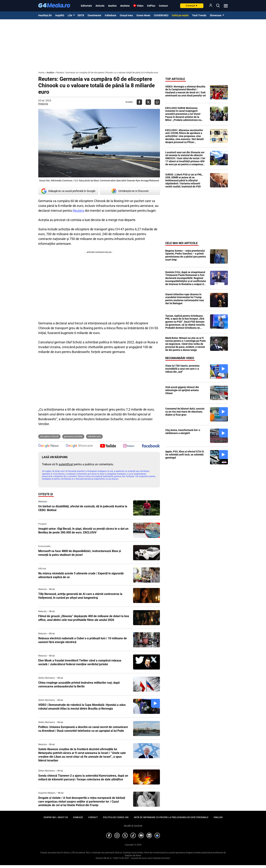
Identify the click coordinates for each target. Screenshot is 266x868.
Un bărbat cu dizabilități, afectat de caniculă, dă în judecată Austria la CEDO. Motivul (83, 508)
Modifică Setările (133, 826)
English (218, 817)
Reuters (79, 211)
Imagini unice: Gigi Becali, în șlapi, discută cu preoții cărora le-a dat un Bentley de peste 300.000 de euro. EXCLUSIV (83, 531)
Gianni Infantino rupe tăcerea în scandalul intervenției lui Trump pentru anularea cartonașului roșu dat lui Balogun (185, 299)
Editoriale (86, 6)
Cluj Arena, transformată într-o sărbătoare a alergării (183, 432)
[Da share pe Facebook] (139, 102)
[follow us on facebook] (151, 446)
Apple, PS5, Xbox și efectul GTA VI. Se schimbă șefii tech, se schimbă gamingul (185, 455)
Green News (143, 15)
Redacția (43, 104)
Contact (163, 6)
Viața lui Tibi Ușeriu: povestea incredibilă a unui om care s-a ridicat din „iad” (182, 369)
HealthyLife (45, 15)
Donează (192, 6)
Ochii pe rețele (180, 15)
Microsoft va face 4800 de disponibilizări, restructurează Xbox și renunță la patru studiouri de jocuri (80, 553)
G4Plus (151, 6)
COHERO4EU (161, 15)
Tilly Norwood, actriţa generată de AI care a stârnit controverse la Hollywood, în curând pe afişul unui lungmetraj (80, 596)
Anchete (125, 6)
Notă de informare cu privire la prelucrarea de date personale (171, 817)
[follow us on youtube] (108, 446)
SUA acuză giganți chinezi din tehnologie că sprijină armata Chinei (182, 390)
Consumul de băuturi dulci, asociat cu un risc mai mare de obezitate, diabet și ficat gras (185, 412)
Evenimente (94, 15)
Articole (100, 6)
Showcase (216, 15)
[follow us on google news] (48, 446)
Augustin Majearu (47, 793)
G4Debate (111, 15)
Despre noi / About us (56, 817)
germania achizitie (73, 436)
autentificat (66, 464)
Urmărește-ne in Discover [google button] (130, 191)
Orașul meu (126, 15)
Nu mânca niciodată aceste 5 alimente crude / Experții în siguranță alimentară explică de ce (81, 575)
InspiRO (60, 15)
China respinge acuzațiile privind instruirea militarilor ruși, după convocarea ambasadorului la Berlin (79, 685)
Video (140, 6)
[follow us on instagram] (129, 446)
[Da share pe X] (148, 102)
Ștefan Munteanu (47, 678)
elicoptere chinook (49, 436)
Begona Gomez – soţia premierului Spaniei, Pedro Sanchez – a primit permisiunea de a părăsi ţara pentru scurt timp (186, 255)
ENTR (81, 15)
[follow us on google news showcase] (79, 446)
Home (41, 73)
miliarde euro (94, 436)
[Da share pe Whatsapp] (157, 102)
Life (70, 15)
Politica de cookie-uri (116, 817)
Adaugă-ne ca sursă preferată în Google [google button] (68, 191)
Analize (112, 6)
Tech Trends (199, 15)
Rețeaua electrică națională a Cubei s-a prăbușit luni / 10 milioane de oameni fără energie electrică (83, 640)
